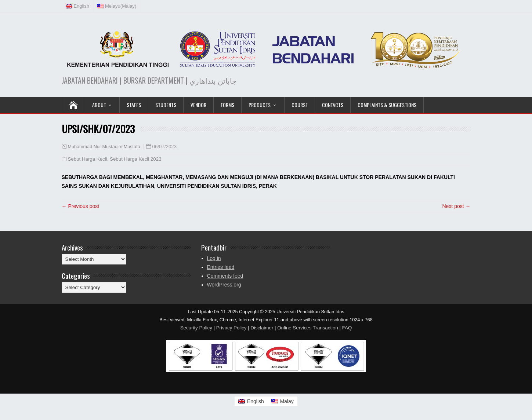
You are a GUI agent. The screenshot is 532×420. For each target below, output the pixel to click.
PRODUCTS (260, 105)
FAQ (347, 328)
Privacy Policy (231, 328)
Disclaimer (262, 328)
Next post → (456, 206)
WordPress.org (224, 285)
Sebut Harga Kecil (88, 159)
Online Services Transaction (308, 328)
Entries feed (221, 267)
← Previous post (81, 206)
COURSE (300, 105)
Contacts (333, 105)
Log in (214, 258)
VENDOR (198, 105)
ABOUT (99, 105)
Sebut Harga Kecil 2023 (135, 159)
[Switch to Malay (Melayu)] (117, 6)
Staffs (134, 105)
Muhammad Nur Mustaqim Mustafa (104, 147)
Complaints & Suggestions (387, 105)
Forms (227, 105)
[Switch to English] (251, 401)
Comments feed (225, 276)
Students (166, 105)
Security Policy (196, 328)
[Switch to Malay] (283, 401)
